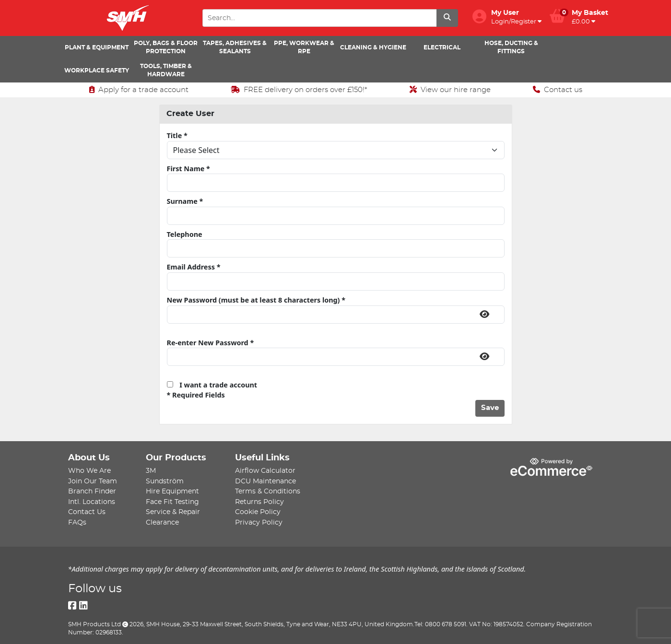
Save (490, 408)
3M (151, 471)
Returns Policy (259, 502)
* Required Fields (196, 395)
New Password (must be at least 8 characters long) (256, 300)
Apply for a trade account (139, 90)
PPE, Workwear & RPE (304, 47)
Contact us (558, 90)
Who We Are (89, 471)
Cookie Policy (258, 512)
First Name (188, 169)
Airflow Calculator (265, 471)
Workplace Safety (97, 70)
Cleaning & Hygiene (373, 47)
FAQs (77, 522)
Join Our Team (93, 481)
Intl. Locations (92, 502)
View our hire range (450, 90)
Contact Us (87, 512)
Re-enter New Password (211, 343)
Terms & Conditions (268, 491)
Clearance (162, 522)
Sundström (165, 481)
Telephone (185, 234)
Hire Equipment (172, 491)
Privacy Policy (259, 522)
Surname (185, 201)
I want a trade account (212, 385)
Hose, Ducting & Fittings (511, 47)
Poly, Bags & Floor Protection (166, 47)
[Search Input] (320, 18)
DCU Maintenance (265, 481)
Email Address (194, 267)
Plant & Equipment (97, 47)
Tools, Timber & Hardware (166, 70)
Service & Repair (173, 512)
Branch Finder (92, 491)
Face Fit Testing (172, 502)
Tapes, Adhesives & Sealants (235, 47)
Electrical (442, 47)
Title (177, 135)
